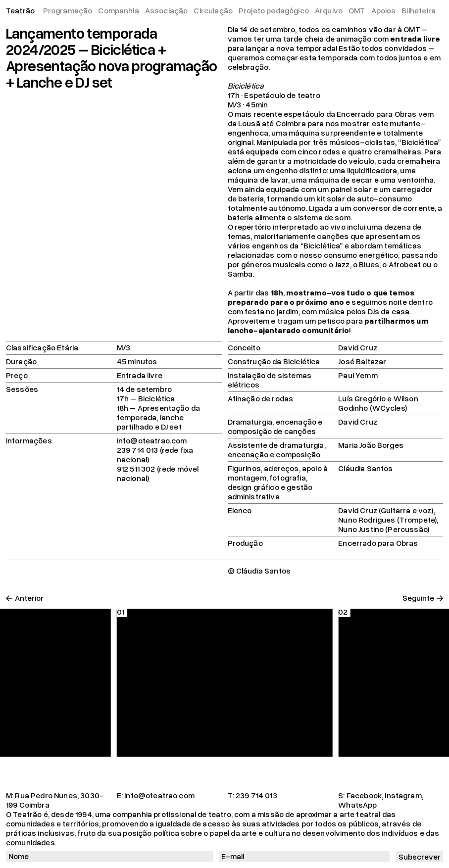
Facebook (364, 795)
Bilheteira (419, 10)
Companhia (118, 10)
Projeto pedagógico (274, 10)
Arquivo (329, 10)
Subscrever (420, 857)
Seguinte (418, 598)
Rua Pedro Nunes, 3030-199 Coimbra (55, 800)
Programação (68, 10)
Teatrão (20, 10)
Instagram (403, 795)
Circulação (213, 10)
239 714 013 (256, 795)
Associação (167, 10)
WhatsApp (357, 805)
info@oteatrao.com (159, 795)
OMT (357, 10)
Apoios (384, 10)
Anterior (29, 598)
